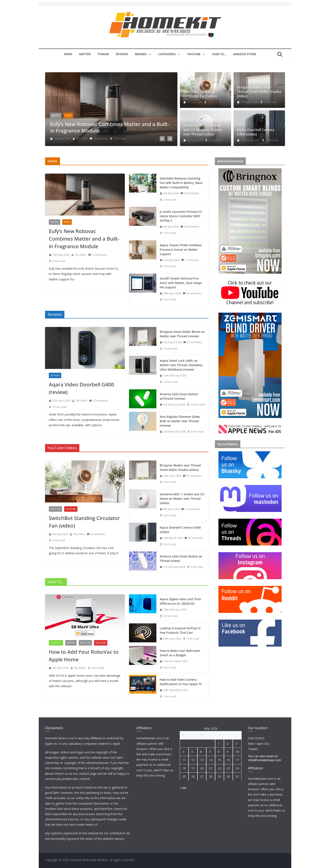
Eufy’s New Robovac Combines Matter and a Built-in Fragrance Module (110, 127)
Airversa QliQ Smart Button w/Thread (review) (179, 395)
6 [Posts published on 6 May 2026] (201, 752)
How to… (219, 54)
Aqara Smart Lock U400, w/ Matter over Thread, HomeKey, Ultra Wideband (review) (181, 364)
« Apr (183, 788)
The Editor (82, 139)
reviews (55, 375)
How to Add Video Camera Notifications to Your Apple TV (181, 681)
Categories (167, 54)
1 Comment (190, 259)
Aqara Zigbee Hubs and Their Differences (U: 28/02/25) (180, 601)
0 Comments (190, 192)
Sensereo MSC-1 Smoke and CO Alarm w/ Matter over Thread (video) (203, 130)
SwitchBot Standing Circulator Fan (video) (200, 94)
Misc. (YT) (55, 508)
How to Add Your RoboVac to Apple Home (84, 655)
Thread (103, 54)
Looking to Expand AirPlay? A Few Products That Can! (180, 630)
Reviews (122, 54)
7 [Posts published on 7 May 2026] (210, 752)
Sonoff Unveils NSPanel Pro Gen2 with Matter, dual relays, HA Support (181, 282)
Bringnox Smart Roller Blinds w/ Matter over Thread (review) (182, 333)
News (68, 54)
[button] (149, 54)
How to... (56, 642)
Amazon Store (245, 54)
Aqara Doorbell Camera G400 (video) (256, 132)
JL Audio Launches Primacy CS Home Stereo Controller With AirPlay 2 (181, 215)
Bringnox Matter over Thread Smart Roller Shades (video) (259, 92)
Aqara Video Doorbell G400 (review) (81, 387)
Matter (85, 54)
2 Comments (99, 139)
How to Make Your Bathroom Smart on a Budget (180, 652)
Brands (141, 54)
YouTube (194, 54)
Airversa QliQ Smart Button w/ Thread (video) (181, 558)
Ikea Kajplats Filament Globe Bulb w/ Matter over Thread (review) (180, 420)
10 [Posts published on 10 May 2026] (237, 752)
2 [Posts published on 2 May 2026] (228, 743)
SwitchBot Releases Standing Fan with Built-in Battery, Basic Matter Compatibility (181, 182)
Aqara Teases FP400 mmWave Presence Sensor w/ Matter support (181, 249)
